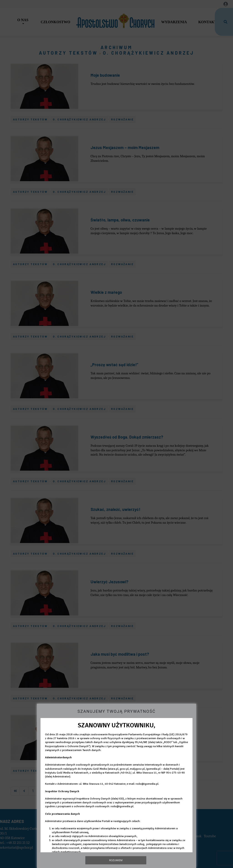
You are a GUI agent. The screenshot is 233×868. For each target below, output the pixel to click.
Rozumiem (116, 860)
